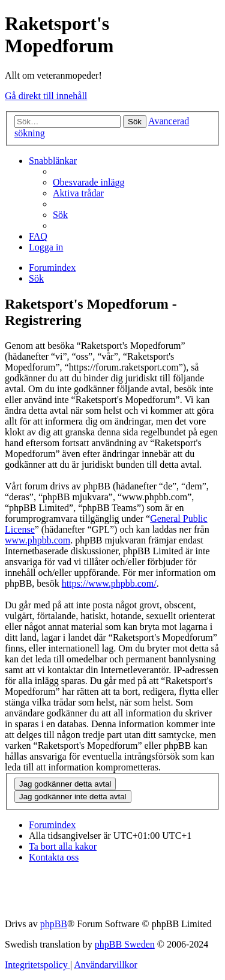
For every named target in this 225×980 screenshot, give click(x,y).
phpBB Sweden (125, 944)
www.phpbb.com (37, 540)
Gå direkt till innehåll (46, 96)
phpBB (54, 924)
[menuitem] (89, 182)
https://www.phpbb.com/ (109, 583)
